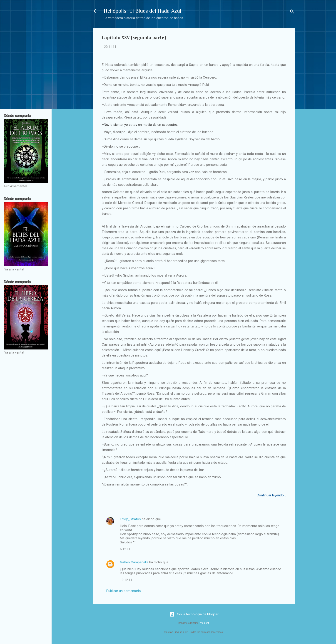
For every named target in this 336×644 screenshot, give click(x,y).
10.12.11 (126, 580)
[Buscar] (292, 12)
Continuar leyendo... (271, 495)
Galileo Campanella (134, 562)
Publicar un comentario (124, 591)
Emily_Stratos (130, 519)
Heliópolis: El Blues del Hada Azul (142, 11)
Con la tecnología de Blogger (194, 614)
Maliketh (205, 623)
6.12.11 (125, 549)
